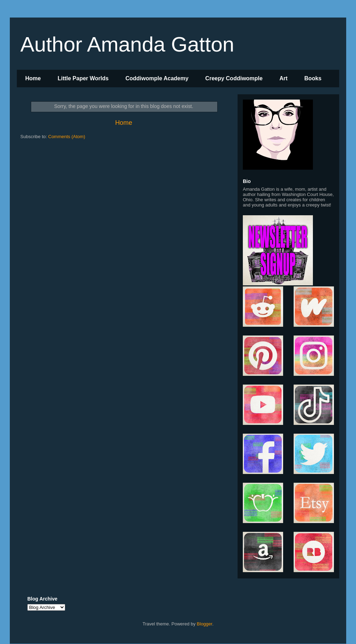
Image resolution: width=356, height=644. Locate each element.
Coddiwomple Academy (157, 78)
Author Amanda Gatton (127, 44)
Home (33, 78)
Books (313, 78)
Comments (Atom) (67, 137)
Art (283, 78)
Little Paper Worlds (83, 78)
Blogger (205, 624)
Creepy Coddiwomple (234, 78)
